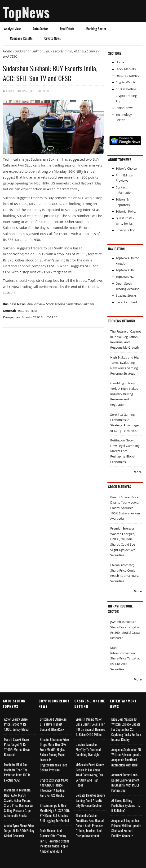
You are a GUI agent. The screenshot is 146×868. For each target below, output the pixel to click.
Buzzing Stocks (126, 295)
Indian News (124, 108)
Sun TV (46, 317)
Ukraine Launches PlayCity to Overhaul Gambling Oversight (88, 749)
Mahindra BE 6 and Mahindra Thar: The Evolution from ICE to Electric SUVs (17, 772)
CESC (36, 317)
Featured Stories (127, 76)
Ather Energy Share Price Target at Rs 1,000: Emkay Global (17, 724)
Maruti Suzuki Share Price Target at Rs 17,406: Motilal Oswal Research (17, 747)
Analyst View (12, 29)
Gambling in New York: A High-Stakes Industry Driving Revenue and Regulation (124, 394)
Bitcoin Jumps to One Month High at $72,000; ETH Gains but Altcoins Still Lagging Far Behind (55, 813)
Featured (23, 311)
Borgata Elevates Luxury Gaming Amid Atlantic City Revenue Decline (90, 800)
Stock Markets (126, 69)
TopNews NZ (125, 277)
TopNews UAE (125, 270)
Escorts (27, 317)
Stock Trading (56, 304)
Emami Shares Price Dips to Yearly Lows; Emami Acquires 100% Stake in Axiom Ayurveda (125, 508)
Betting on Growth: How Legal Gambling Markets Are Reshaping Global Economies (125, 451)
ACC (55, 317)
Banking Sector (96, 29)
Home (7, 51)
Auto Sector (40, 29)
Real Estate (67, 29)
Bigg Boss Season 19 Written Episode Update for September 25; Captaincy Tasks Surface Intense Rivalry (126, 729)
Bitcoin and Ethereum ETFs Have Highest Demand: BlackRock (53, 724)
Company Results (21, 38)
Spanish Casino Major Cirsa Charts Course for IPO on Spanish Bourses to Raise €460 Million (90, 727)
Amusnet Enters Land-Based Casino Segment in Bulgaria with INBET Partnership (125, 782)
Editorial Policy (126, 211)
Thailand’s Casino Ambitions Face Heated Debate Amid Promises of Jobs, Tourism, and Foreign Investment (90, 826)
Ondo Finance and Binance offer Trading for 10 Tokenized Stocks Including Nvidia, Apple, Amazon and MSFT (54, 841)
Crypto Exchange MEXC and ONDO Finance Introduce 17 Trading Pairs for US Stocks (54, 788)
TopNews (26, 12)
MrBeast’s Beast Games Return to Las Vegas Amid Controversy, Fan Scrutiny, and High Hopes (90, 775)
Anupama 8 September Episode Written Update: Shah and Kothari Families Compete (126, 828)
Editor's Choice (126, 168)
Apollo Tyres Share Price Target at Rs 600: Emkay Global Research (19, 831)
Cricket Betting (126, 89)
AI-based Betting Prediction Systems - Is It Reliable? (125, 805)
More (138, 472)
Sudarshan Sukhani (80, 304)
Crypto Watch (125, 82)
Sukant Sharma (17, 91)
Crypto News (52, 38)
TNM (34, 311)
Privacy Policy (125, 230)
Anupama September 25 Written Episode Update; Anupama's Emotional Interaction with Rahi (126, 757)
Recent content (126, 302)
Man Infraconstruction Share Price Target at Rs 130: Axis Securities (125, 658)
